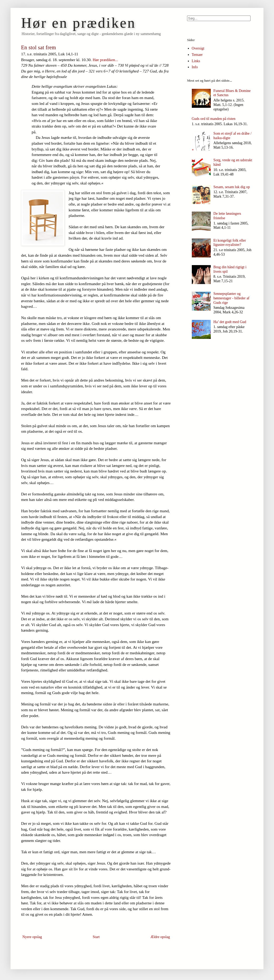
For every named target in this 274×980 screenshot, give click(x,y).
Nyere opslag (32, 937)
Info (195, 67)
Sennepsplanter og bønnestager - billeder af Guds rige (231, 298)
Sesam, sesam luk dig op (232, 187)
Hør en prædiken (79, 23)
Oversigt (198, 48)
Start (96, 937)
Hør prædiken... (106, 60)
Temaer (197, 55)
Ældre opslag (160, 937)
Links (196, 61)
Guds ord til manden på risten (214, 119)
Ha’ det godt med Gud (230, 322)
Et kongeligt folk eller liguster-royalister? (230, 243)
